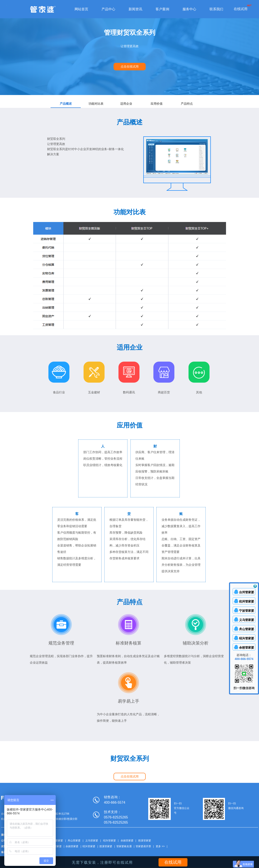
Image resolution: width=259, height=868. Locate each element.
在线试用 (241, 9)
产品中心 (108, 9)
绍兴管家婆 (109, 841)
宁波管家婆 (247, 611)
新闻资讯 (135, 9)
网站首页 (81, 9)
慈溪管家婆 (145, 841)
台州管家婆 (57, 841)
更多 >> (160, 846)
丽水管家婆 (55, 846)
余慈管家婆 (247, 648)
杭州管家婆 (247, 601)
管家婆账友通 (124, 846)
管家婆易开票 (143, 846)
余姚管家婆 (127, 841)
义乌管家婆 (92, 841)
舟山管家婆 (74, 841)
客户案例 (162, 9)
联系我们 (216, 9)
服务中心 (189, 9)
